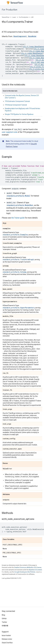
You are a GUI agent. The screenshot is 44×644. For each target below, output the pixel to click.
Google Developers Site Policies (25, 572)
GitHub (4, 619)
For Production (10, 10)
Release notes (7, 639)
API (32, 17)
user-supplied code (10, 132)
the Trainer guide (18, 218)
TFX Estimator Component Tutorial (17, 101)
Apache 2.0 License (35, 570)
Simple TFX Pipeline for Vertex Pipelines (19, 114)
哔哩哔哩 (5, 626)
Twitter (4, 622)
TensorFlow (6, 17)
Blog (3, 615)
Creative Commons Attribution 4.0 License (28, 567)
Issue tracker (6, 635)
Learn (14, 17)
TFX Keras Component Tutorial (16, 105)
